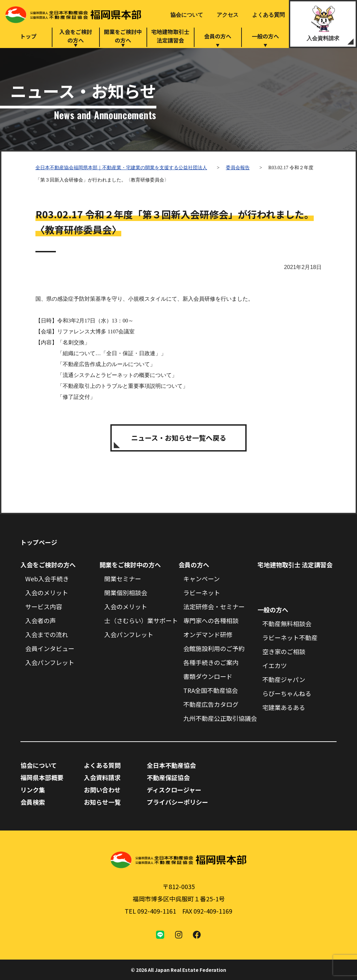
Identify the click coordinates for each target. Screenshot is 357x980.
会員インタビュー (50, 648)
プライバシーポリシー (177, 802)
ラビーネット (202, 592)
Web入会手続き (47, 579)
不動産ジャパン (284, 679)
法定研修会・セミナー (214, 606)
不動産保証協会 (168, 777)
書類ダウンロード (208, 676)
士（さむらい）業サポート (141, 620)
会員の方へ (218, 36)
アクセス (228, 15)
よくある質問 (268, 15)
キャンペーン (201, 579)
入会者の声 (41, 620)
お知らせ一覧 (102, 802)
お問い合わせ (102, 790)
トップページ (39, 542)
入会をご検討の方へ (76, 36)
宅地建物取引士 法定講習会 (295, 565)
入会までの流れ (47, 634)
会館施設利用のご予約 (214, 648)
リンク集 (33, 790)
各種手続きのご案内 (211, 662)
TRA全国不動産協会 (211, 690)
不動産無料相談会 (287, 623)
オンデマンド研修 (208, 634)
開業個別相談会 (126, 592)
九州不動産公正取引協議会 (220, 718)
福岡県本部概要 (42, 777)
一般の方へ (265, 36)
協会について (187, 15)
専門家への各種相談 (211, 620)
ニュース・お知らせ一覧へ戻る (179, 438)
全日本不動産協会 (171, 765)
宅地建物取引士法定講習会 (170, 36)
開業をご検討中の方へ (123, 36)
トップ (28, 36)
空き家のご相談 (284, 651)
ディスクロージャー (174, 790)
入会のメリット (47, 592)
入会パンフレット (50, 662)
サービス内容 (44, 606)
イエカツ (275, 665)
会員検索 (33, 802)
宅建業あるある (284, 707)
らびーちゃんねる (287, 693)
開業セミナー (123, 579)
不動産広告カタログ (211, 704)
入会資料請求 (323, 38)
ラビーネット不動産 (290, 637)
